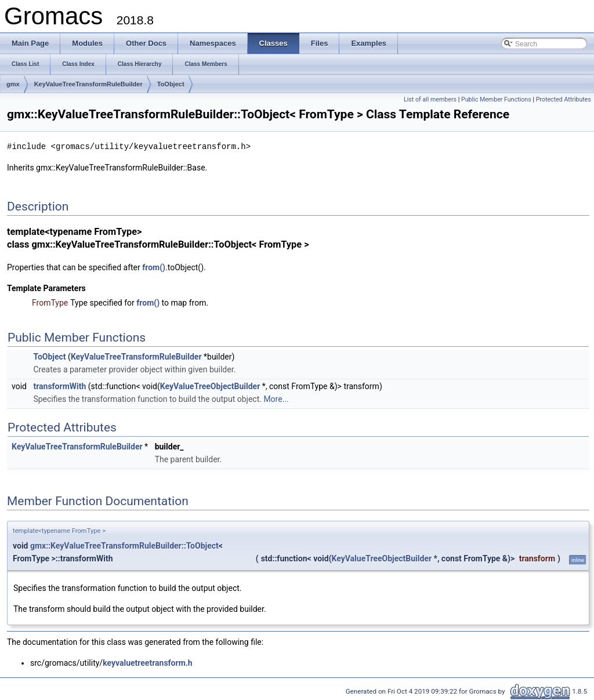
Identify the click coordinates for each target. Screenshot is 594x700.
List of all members (430, 99)
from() (154, 267)
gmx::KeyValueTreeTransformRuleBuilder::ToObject (124, 545)
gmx (13, 84)
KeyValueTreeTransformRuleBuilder (88, 84)
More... (276, 398)
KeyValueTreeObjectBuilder (210, 386)
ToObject (171, 84)
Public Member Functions (496, 99)
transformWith (59, 386)
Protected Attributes (564, 99)
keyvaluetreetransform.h (148, 662)
